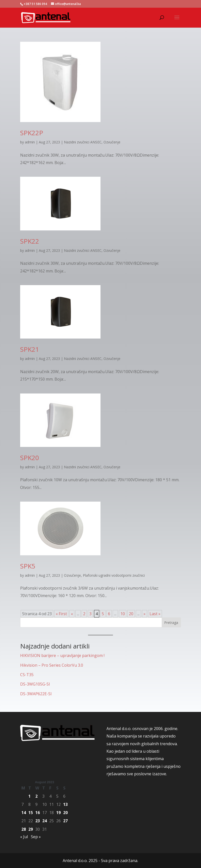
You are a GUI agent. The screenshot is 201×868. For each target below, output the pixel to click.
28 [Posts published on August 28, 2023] (24, 829)
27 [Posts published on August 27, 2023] (65, 821)
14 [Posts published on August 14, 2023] (24, 813)
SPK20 (30, 458)
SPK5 (28, 566)
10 (123, 614)
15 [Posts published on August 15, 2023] (31, 813)
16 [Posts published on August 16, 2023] (38, 813)
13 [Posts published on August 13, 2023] (65, 804)
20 (131, 614)
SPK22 (30, 241)
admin (30, 142)
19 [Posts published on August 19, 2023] (58, 813)
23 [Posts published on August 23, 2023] (38, 821)
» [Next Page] (145, 614)
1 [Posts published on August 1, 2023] (29, 796)
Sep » (36, 837)
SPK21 (30, 349)
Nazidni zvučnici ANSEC (83, 142)
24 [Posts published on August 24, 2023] (45, 821)
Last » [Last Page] (155, 614)
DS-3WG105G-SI (35, 684)
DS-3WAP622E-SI (36, 694)
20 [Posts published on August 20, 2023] (65, 813)
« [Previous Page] (72, 614)
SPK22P (32, 133)
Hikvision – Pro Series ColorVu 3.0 (52, 665)
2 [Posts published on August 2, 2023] (36, 796)
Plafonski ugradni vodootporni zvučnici (114, 575)
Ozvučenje (112, 142)
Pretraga (171, 623)
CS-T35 (27, 675)
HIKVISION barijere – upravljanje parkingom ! (62, 655)
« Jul (24, 837)
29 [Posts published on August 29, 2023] (31, 829)
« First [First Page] (61, 614)
